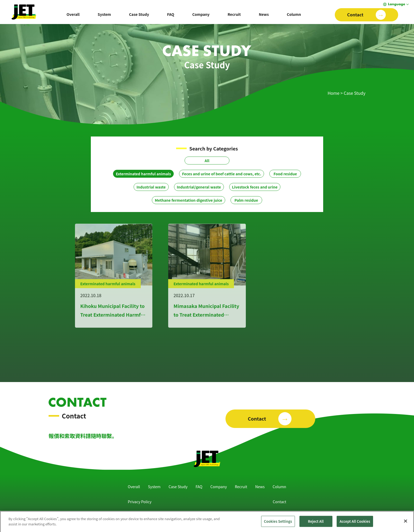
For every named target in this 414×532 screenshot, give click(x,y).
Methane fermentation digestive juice (188, 200)
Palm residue (246, 200)
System (104, 14)
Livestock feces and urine (255, 187)
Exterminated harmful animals (144, 174)
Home (334, 93)
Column (294, 14)
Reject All (316, 524)
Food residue (285, 174)
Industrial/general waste (199, 187)
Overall (73, 14)
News (264, 14)
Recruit (234, 14)
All (207, 161)
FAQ (171, 14)
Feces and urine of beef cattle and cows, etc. (222, 174)
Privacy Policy (140, 502)
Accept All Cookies (355, 524)
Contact (279, 502)
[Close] (406, 524)
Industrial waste (151, 187)
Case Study (139, 14)
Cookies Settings (278, 524)
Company (201, 14)
